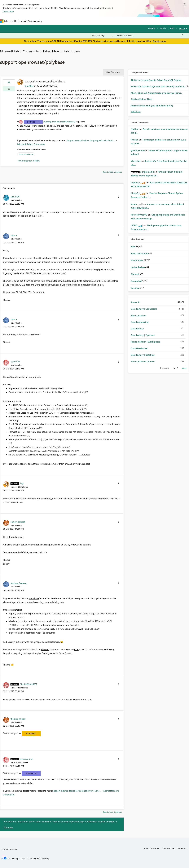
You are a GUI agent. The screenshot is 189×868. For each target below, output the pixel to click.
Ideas (74, 21)
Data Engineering (140, 322)
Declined (135, 288)
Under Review (138, 267)
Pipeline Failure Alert (141, 99)
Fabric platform (139, 315)
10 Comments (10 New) (29, 161)
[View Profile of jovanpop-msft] (27, 759)
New (133, 246)
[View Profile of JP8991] (134, 225)
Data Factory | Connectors (144, 309)
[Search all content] (150, 36)
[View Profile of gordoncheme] (138, 150)
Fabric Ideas (51, 51)
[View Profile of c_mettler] (29, 86)
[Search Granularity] (103, 36)
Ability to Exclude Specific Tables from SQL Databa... (157, 80)
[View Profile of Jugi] (22, 483)
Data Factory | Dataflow (143, 355)
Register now (159, 41)
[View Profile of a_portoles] (15, 361)
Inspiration (62, 21)
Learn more (8, 11)
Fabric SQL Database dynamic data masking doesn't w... (159, 86)
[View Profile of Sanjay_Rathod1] (18, 522)
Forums (49, 21)
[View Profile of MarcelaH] (136, 161)
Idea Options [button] (112, 72)
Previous (165, 368)
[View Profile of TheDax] (135, 129)
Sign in (163, 28)
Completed (33, 122)
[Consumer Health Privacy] (38, 858)
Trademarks (182, 848)
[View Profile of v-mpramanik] (147, 172)
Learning (112, 21)
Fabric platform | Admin (143, 361)
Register (152, 28)
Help (172, 28)
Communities (87, 21)
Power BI (135, 302)
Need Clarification (140, 253)
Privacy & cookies (151, 848)
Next (184, 368)
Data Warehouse (26, 154)
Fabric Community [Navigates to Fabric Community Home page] (31, 21)
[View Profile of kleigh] (134, 204)
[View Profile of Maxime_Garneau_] (19, 583)
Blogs (100, 21)
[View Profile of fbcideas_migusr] (18, 719)
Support (124, 21)
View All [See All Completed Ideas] (136, 112)
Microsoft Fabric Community (19, 51)
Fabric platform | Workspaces (145, 342)
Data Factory (137, 328)
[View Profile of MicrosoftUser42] (139, 215)
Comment (8, 827)
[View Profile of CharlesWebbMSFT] (28, 684)
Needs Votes (137, 260)
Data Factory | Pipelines (143, 335)
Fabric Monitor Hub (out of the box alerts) (152, 106)
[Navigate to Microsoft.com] (8, 21)
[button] (9, 89)
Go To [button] (182, 28)
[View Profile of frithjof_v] (135, 183)
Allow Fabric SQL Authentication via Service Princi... (157, 93)
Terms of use (168, 848)
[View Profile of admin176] (15, 197)
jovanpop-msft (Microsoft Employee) (59, 122)
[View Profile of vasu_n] (14, 235)
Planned (31, 733)
